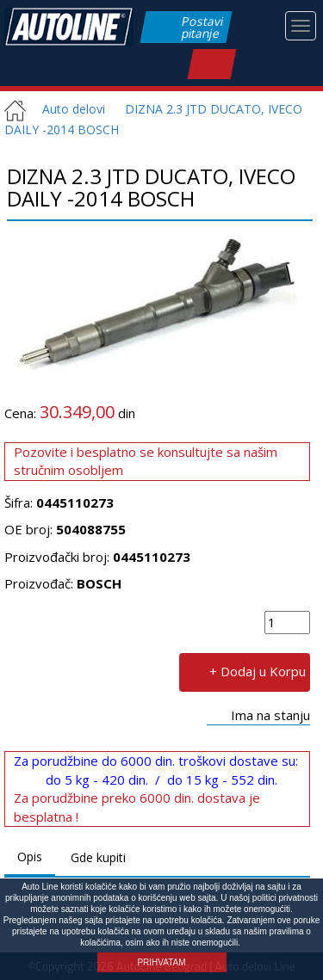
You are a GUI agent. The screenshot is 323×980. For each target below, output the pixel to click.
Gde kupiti (98, 857)
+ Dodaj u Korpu (258, 670)
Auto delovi (67, 109)
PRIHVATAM (161, 962)
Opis (30, 857)
